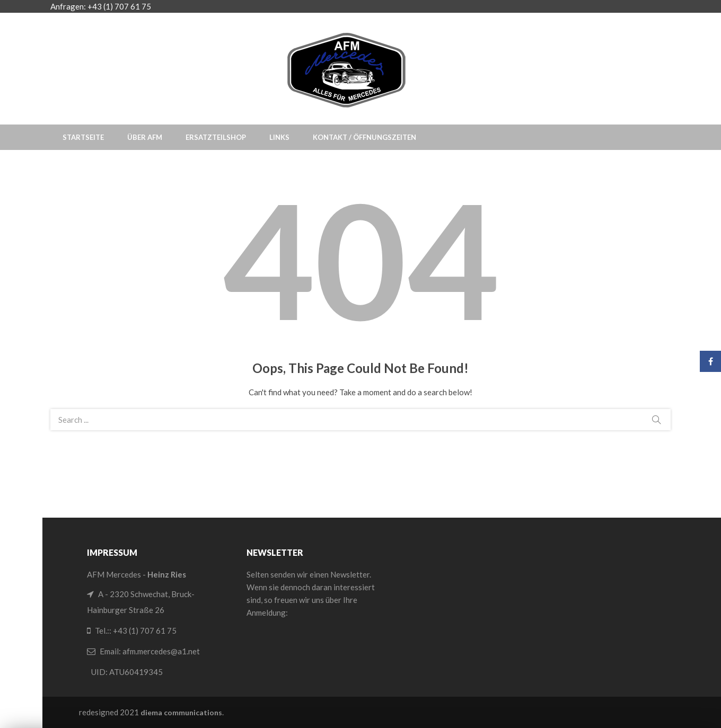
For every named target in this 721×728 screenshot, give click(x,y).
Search (656, 420)
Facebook (711, 361)
